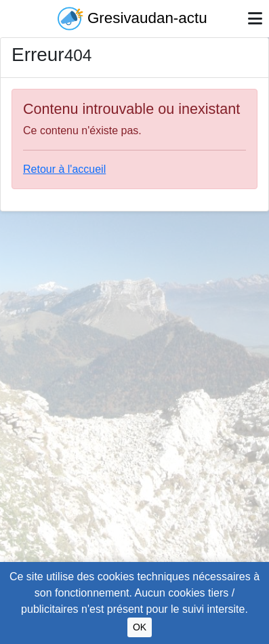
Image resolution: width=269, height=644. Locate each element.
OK (140, 627)
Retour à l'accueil (64, 169)
